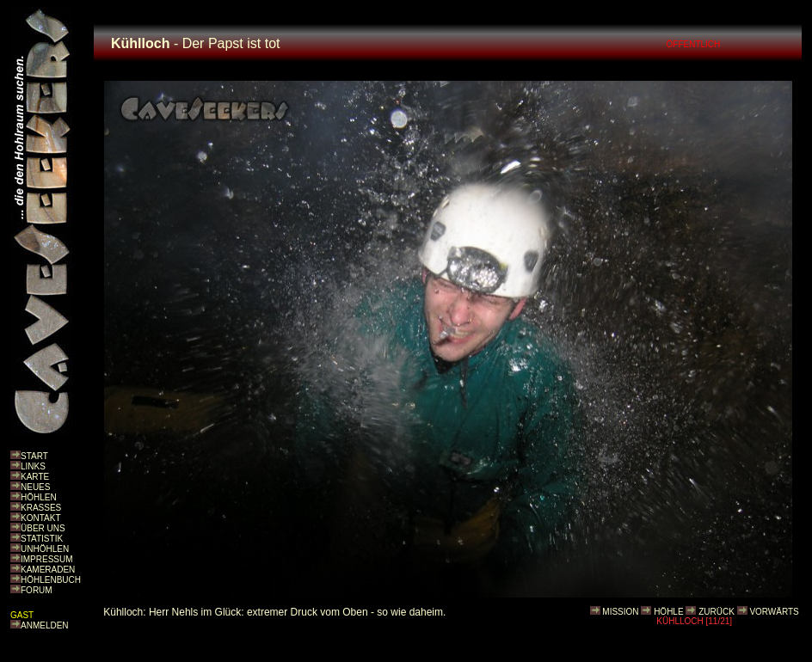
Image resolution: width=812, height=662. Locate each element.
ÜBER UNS (43, 528)
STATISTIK (42, 539)
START (34, 456)
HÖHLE (668, 612)
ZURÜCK (717, 612)
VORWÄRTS (774, 612)
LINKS (33, 466)
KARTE (35, 477)
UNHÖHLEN (45, 549)
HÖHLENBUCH (51, 580)
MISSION (620, 612)
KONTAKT (40, 518)
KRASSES (41, 508)
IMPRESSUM (47, 559)
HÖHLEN (39, 497)
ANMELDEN (45, 625)
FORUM (37, 590)
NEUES (35, 487)
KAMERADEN (48, 570)
